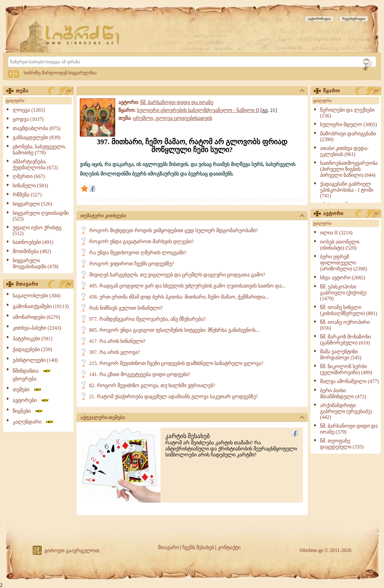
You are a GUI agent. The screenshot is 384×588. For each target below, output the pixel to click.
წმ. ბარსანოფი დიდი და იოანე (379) (349, 429)
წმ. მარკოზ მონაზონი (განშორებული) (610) (345, 340)
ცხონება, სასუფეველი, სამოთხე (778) (39, 150)
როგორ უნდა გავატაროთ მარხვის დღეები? (142, 241)
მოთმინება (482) (32, 251)
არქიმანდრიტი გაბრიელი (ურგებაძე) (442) (346, 411)
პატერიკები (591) (33, 339)
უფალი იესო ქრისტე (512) (37, 230)
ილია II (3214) (336, 233)
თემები (27, 390)
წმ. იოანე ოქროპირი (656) (345, 325)
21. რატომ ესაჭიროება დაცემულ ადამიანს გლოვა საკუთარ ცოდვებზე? (174, 396)
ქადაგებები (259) (32, 349)
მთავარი (43, 284)
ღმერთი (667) (29, 176)
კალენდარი (33, 422)
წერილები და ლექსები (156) (347, 113)
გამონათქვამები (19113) (41, 306)
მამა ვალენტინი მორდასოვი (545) (341, 355)
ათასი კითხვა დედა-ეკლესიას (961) (344, 151)
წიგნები (28, 411)
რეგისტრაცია (354, 19)
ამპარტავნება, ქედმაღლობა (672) (35, 164)
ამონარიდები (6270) (36, 317)
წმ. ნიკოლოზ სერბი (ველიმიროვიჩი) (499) (346, 369)
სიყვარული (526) (32, 204)
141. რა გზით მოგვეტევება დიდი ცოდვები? (140, 374)
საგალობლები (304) (37, 296)
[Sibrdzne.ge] (83, 35)
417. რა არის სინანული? (117, 341)
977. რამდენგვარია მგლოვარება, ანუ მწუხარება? (148, 319)
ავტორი (351, 214)
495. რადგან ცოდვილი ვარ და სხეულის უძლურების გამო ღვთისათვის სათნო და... (187, 286)
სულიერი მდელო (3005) (349, 124)
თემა (43, 91)
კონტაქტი (229, 547)
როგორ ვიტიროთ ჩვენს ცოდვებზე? (132, 264)
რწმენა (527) (27, 195)
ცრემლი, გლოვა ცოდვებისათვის (173, 118)
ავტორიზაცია (319, 19)
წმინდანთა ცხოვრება (32, 375)
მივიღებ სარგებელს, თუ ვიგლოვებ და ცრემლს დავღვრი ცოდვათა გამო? (177, 275)
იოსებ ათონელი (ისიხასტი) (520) (340, 245)
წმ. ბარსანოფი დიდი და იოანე (177, 102)
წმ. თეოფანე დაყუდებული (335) (342, 444)
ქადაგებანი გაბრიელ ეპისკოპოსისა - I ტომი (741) (347, 190)
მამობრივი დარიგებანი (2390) (348, 136)
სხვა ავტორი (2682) (343, 278)
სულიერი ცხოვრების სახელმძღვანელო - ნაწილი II (198, 110)
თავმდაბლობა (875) (37, 128)
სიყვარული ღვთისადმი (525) (41, 216)
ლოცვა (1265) (29, 110)
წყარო (351, 91)
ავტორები (31, 400)
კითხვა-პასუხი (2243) (37, 328)
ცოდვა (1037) (28, 119)
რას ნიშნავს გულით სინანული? (126, 308)
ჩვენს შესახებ (198, 547)
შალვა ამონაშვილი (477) (349, 381)
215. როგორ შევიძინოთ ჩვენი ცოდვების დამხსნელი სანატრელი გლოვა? (176, 363)
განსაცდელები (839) (37, 137)
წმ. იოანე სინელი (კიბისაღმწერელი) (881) (349, 310)
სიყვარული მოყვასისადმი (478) (36, 263)
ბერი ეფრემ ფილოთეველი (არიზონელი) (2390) (343, 263)
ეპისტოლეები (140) (35, 360)
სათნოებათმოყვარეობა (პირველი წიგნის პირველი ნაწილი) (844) (349, 169)
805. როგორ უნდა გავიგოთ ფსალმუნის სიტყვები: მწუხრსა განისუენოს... (174, 330)
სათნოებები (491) (33, 242)
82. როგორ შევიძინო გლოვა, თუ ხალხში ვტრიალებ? (152, 385)
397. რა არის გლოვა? (115, 352)
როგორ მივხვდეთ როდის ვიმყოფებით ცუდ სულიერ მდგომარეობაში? (174, 230)
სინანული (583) (30, 186)
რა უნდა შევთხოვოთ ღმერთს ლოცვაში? (138, 253)
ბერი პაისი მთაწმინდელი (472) (343, 393)
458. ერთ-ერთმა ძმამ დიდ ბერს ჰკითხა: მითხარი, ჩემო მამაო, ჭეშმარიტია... (179, 297)
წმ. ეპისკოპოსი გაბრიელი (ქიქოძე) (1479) (343, 293)
